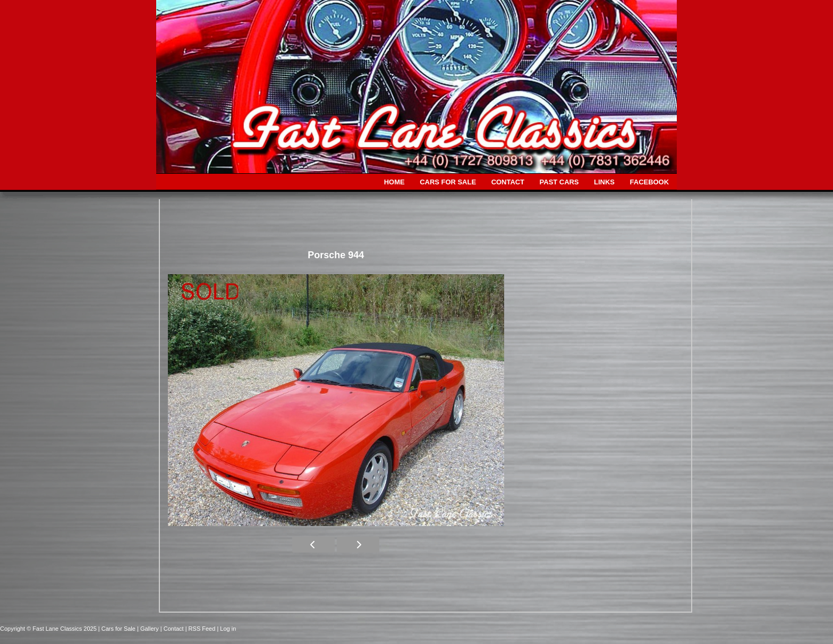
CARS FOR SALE (448, 182)
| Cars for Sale (118, 629)
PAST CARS (559, 182)
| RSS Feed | (203, 629)
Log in (228, 629)
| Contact (173, 629)
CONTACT (508, 182)
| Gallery (149, 629)
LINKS (604, 182)
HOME (394, 182)
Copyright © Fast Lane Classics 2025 (49, 629)
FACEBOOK (649, 182)
